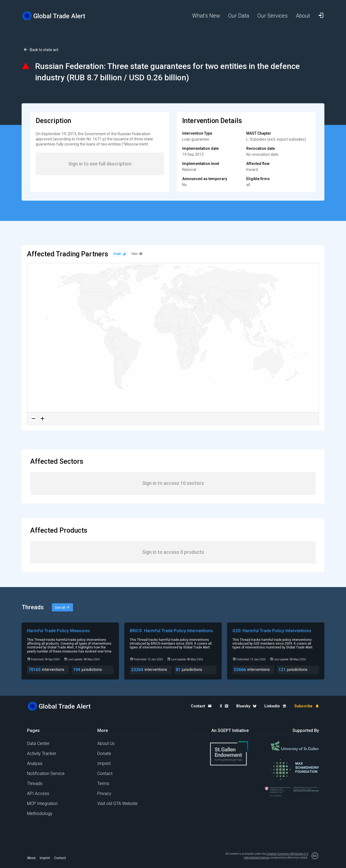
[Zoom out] (34, 419)
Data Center (38, 743)
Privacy (104, 794)
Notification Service (46, 773)
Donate (104, 753)
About (31, 858)
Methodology (40, 814)
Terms (103, 783)
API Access (38, 794)
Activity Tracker (42, 753)
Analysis (35, 763)
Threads (35, 783)
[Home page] (58, 16)
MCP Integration (42, 804)
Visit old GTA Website (117, 804)
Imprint (104, 763)
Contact (105, 773)
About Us (106, 743)
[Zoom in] (42, 419)
